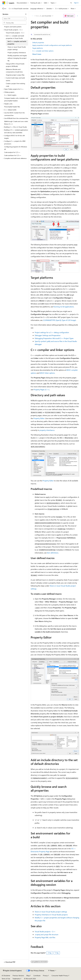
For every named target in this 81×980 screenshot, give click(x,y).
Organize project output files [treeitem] (15, 75)
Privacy (45, 976)
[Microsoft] (4, 3)
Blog (28, 976)
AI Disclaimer (6, 976)
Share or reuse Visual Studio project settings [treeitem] (17, 48)
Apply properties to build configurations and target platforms (52, 45)
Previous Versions (18, 976)
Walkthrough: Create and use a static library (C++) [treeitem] (16, 123)
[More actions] (77, 16)
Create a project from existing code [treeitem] (15, 85)
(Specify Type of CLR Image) (59, 320)
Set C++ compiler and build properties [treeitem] (17, 43)
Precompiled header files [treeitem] (12, 107)
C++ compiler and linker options (43, 51)
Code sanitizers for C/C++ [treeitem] (13, 155)
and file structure (46, 934)
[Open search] (71, 3)
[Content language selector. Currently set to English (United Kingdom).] (12, 971)
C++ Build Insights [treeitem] (10, 95)
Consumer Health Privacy (60, 976)
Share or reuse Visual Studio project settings (51, 912)
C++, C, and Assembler (44, 16)
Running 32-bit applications (64, 307)
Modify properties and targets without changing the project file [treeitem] (17, 58)
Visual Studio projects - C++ (45, 931)
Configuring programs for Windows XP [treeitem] (16, 148)
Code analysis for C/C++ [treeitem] (12, 152)
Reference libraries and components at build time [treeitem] (14, 71)
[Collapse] (26, 14)
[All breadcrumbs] (33, 16)
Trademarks (16, 979)
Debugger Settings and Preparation (48, 335)
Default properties (38, 42)
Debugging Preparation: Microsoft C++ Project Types (54, 338)
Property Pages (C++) (41, 389)
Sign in (76, 3)
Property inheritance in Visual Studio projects (51, 915)
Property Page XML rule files (45, 937)
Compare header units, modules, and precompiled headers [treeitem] (16, 99)
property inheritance (47, 430)
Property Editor (39, 418)
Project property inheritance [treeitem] (17, 53)
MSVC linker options (47, 373)
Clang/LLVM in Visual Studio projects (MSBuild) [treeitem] (15, 65)
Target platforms (38, 48)
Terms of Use (6, 979)
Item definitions (53, 553)
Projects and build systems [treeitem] (13, 27)
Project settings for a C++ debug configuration (52, 332)
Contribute (37, 976)
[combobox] (14, 19)
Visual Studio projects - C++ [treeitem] (15, 33)
